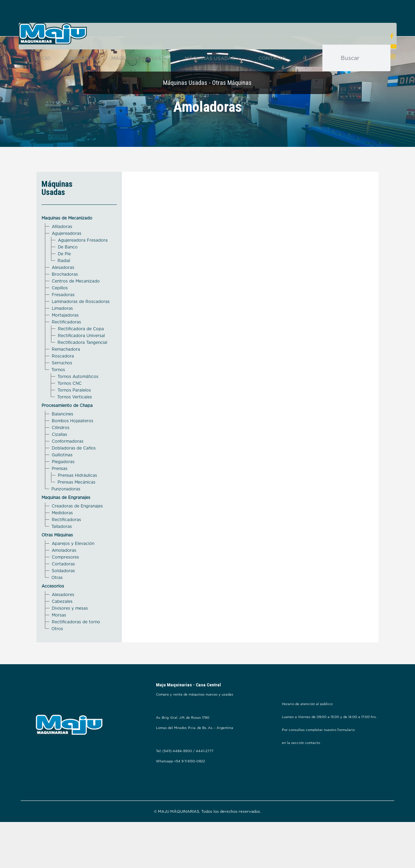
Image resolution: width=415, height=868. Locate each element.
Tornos (58, 392)
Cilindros (61, 450)
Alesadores (63, 617)
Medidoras (62, 536)
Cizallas (59, 457)
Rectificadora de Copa (81, 352)
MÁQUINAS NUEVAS (139, 59)
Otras (57, 600)
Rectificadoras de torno (76, 645)
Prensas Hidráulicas (77, 498)
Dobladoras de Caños (74, 471)
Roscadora (63, 379)
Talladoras (62, 549)
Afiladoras (62, 249)
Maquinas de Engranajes (66, 520)
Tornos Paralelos (74, 413)
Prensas (60, 491)
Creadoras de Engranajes (77, 529)
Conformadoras (68, 464)
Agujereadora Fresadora (83, 263)
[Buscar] (363, 59)
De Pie (64, 277)
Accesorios (53, 609)
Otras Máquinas (57, 558)
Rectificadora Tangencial (82, 365)
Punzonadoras (66, 512)
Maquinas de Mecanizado (67, 241)
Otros (57, 651)
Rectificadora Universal (81, 358)
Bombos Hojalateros (73, 444)
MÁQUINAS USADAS (212, 59)
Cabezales (62, 624)
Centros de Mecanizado (76, 304)
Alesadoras (63, 290)
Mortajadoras (65, 338)
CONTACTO (272, 59)
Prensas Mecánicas (76, 505)
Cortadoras (63, 587)
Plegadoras (63, 484)
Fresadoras (63, 317)
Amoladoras (64, 573)
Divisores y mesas (70, 631)
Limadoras (62, 331)
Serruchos (62, 386)
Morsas (59, 638)
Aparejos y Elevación (73, 566)
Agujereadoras (67, 256)
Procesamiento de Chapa (67, 428)
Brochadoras (65, 297)
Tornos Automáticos (78, 399)
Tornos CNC (70, 406)
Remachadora (66, 372)
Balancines (62, 437)
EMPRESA (81, 59)
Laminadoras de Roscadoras (81, 324)
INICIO (43, 59)
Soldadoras (63, 593)
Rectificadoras (66, 345)
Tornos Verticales (75, 420)
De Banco (68, 270)
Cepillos (60, 311)
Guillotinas (62, 478)
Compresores (65, 580)
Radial (64, 283)
